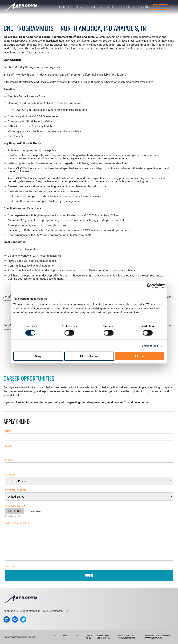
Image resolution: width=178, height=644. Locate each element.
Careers (145, 7)
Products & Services (70, 7)
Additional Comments (18, 522)
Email (9, 446)
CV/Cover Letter (15, 506)
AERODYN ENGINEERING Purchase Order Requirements (157, 637)
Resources (126, 7)
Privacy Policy (89, 637)
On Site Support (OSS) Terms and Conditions (126, 637)
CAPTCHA (10, 566)
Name (9, 431)
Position (10, 474)
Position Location (15, 490)
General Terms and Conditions (103, 637)
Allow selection (89, 356)
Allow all (140, 356)
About (111, 7)
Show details (150, 346)
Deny (38, 356)
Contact (161, 7)
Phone (9, 460)
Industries (95, 7)
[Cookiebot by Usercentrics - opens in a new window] (149, 286)
